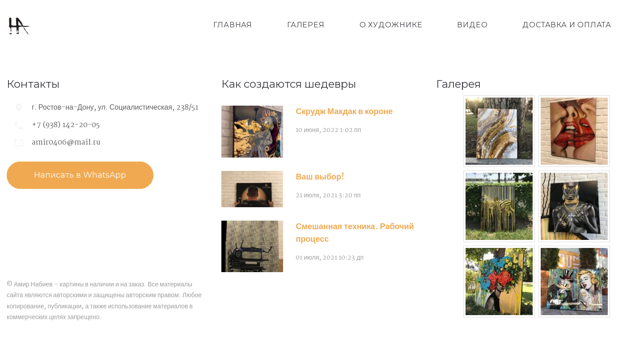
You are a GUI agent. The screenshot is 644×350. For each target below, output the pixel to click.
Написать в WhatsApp (80, 175)
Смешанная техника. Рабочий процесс (355, 233)
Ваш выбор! (320, 177)
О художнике (391, 25)
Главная (233, 25)
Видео (472, 25)
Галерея (306, 25)
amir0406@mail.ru (66, 143)
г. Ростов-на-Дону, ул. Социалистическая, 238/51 (115, 108)
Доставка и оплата (567, 25)
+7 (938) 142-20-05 (66, 125)
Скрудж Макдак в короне (344, 112)
